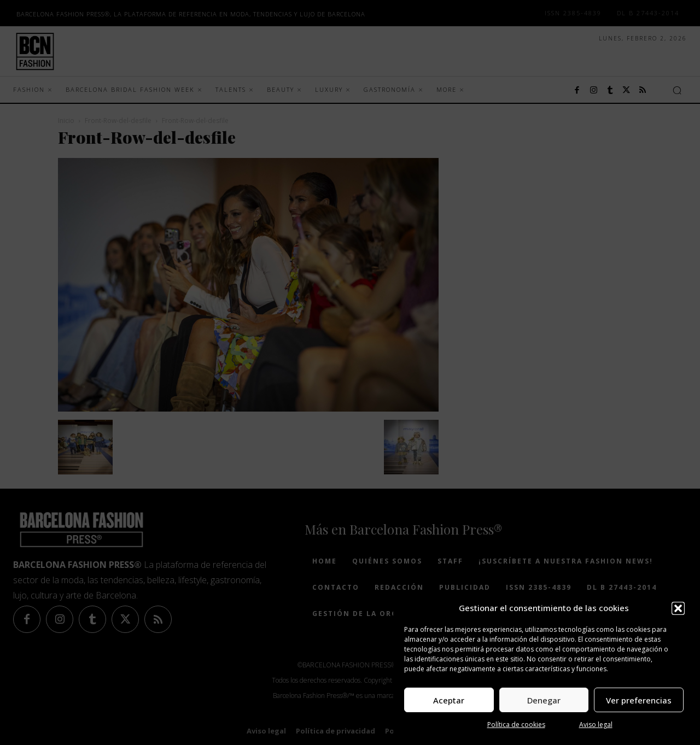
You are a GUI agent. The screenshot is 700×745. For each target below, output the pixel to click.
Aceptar (449, 700)
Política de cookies (516, 725)
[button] (678, 608)
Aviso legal (596, 725)
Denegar (544, 700)
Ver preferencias (639, 700)
